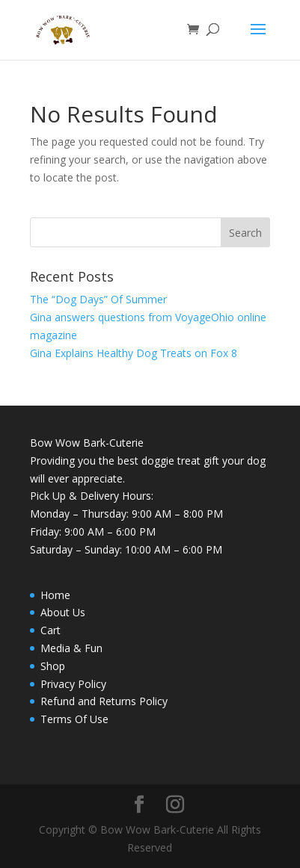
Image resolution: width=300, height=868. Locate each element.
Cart (50, 630)
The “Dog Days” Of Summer (98, 299)
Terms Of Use (74, 719)
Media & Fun (71, 648)
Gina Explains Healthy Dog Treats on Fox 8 (134, 353)
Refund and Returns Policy (104, 701)
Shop (53, 666)
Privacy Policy (73, 684)
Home (55, 595)
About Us (63, 612)
